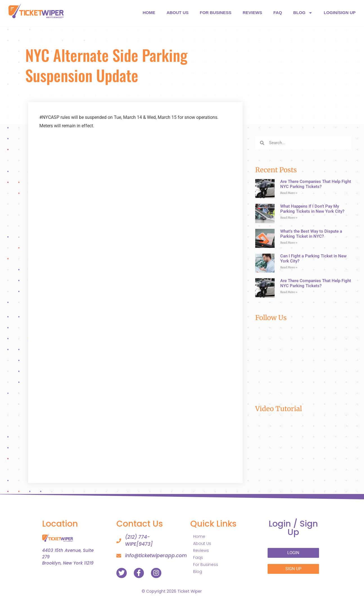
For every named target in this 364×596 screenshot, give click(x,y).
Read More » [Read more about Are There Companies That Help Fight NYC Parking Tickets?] (289, 193)
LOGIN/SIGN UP (340, 13)
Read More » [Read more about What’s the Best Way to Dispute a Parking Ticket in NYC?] (289, 243)
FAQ (278, 13)
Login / (293, 528)
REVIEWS (252, 13)
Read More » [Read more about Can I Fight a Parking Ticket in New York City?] (289, 267)
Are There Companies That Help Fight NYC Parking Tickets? (316, 184)
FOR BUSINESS (216, 13)
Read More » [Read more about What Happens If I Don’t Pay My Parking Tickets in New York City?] (289, 218)
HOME (149, 13)
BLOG (303, 13)
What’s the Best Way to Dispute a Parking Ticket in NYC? (311, 234)
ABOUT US (177, 13)
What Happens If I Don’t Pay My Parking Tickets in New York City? (312, 209)
